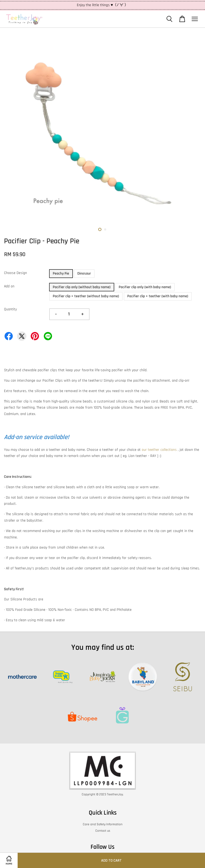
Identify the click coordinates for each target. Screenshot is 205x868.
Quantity (10, 309)
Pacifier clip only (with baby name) (145, 287)
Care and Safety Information (103, 824)
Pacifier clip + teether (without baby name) (86, 296)
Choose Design (15, 273)
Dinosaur (84, 273)
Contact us (103, 831)
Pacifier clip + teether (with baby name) (158, 296)
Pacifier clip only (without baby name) (82, 287)
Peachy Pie (61, 273)
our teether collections (159, 450)
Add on (9, 286)
